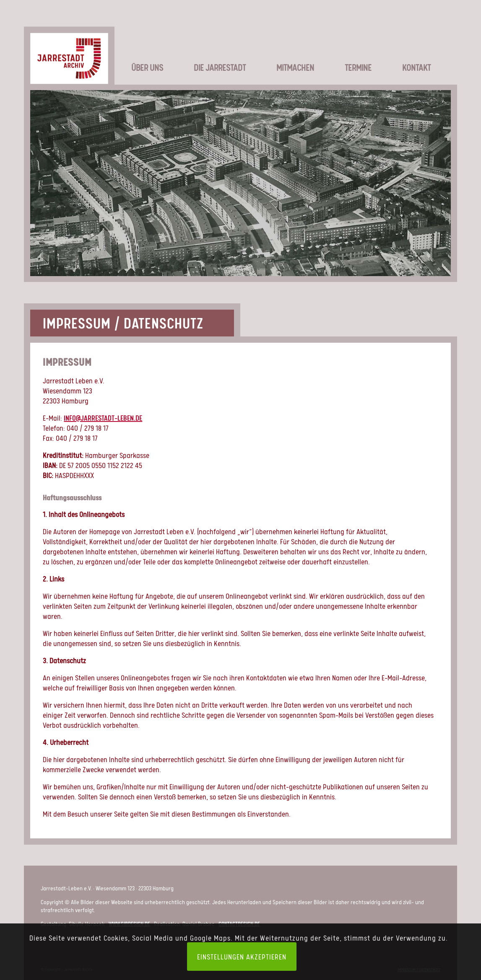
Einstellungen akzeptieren (242, 957)
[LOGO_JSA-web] (69, 48)
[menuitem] (137, 54)
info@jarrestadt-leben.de (103, 418)
